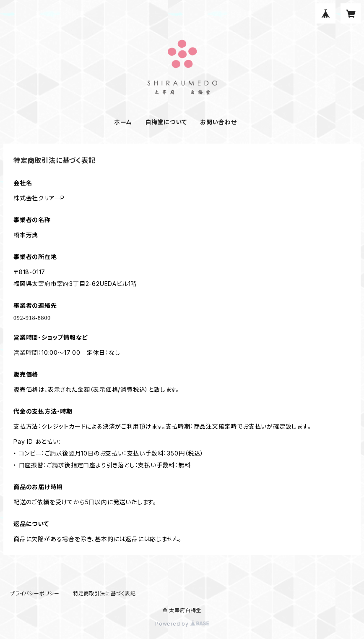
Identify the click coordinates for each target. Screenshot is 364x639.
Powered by (182, 624)
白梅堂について (166, 122)
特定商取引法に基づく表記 (104, 593)
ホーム (123, 122)
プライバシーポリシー (35, 593)
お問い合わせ (218, 122)
